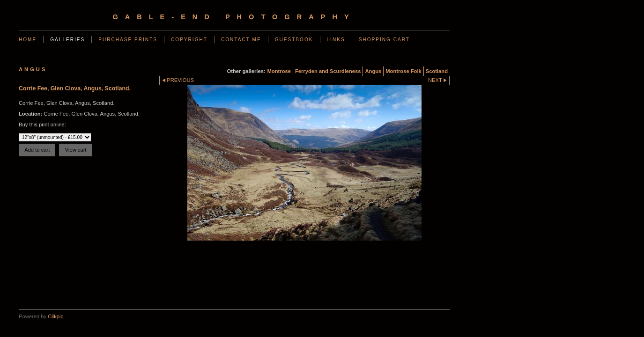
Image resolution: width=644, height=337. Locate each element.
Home (28, 40)
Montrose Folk (403, 71)
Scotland (437, 71)
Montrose (279, 71)
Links (336, 40)
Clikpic (56, 316)
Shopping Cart (384, 40)
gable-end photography (234, 17)
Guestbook (294, 40)
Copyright (189, 40)
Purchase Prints (128, 40)
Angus (373, 71)
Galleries (67, 40)
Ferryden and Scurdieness (328, 71)
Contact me (241, 40)
